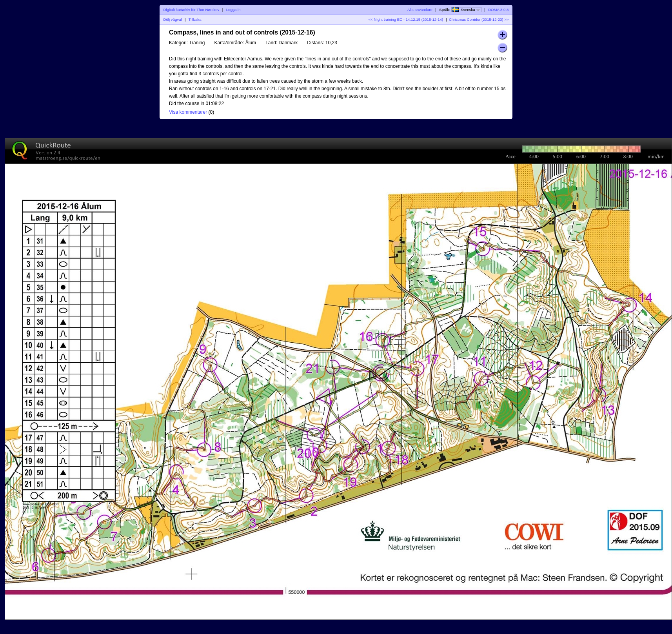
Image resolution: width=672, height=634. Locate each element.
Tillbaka (195, 19)
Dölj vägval (173, 19)
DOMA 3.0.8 (498, 10)
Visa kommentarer (188, 112)
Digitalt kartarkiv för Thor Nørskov (192, 10)
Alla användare (420, 10)
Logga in (233, 10)
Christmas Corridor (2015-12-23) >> (479, 19)
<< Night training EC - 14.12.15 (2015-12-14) (406, 19)
